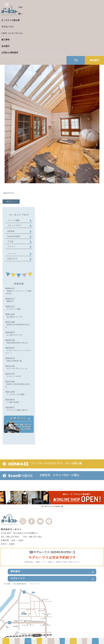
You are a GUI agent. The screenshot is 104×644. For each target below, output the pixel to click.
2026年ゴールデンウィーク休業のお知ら (18, 292)
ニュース (11, 254)
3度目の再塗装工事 (14, 361)
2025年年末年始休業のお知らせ (18, 326)
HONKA (11, 231)
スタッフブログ (14, 226)
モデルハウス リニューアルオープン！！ (18, 352)
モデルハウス (52, 579)
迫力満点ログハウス (14, 317)
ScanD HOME (14, 236)
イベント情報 (13, 220)
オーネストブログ (19, 215)
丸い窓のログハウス (14, 335)
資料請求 (52, 572)
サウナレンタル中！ (14, 376)
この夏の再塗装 (13, 402)
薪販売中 (10, 301)
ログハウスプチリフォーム (17, 369)
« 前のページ (11, 202)
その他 (10, 242)
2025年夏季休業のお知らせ (17, 343)
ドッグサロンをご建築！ (16, 395)
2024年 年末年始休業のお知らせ (18, 386)
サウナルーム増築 (14, 309)
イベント (11, 247)
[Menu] (7, 4)
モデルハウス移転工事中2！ (18, 410)
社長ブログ (12, 259)
